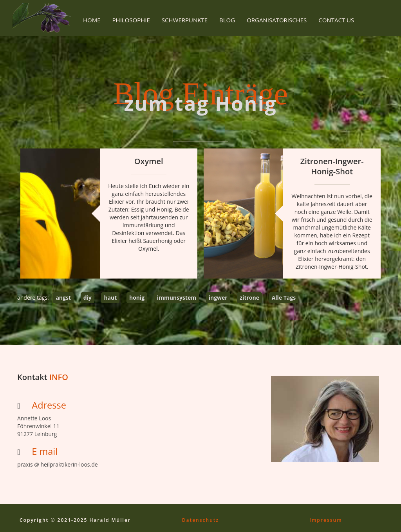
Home (92, 20)
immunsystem (177, 298)
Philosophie (131, 20)
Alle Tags (284, 298)
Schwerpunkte (185, 20)
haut (110, 298)
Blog (227, 20)
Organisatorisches (277, 20)
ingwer (218, 298)
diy (88, 298)
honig (137, 298)
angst (63, 298)
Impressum (326, 520)
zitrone (249, 298)
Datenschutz (201, 520)
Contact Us (336, 20)
